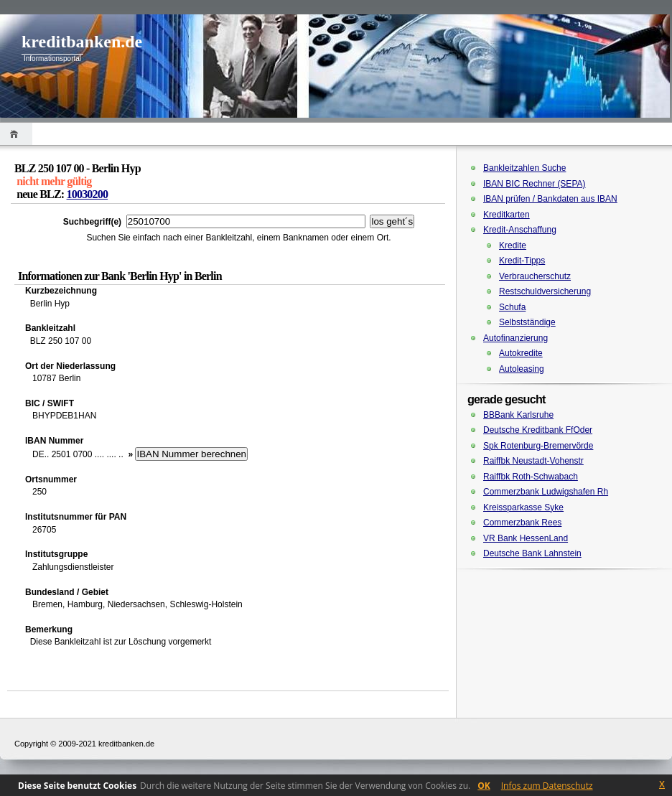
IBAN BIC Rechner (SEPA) (535, 184)
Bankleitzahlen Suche (524, 168)
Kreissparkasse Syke (523, 507)
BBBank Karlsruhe (518, 415)
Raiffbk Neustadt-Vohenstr (533, 461)
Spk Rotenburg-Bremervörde (538, 446)
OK (484, 786)
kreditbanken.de (82, 42)
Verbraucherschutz (535, 276)
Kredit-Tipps (522, 261)
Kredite (513, 245)
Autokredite (521, 353)
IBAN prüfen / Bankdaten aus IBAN (550, 199)
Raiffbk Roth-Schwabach (531, 477)
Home (16, 134)
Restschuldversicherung (545, 291)
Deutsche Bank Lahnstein (532, 553)
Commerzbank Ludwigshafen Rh (546, 492)
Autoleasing (522, 369)
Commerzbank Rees (522, 523)
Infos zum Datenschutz (547, 786)
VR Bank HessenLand (526, 538)
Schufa (512, 307)
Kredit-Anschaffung (520, 230)
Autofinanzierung (515, 338)
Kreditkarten (507, 215)
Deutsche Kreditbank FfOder (538, 430)
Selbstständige (527, 322)
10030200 (88, 194)
